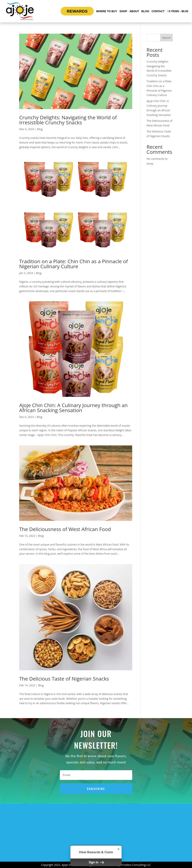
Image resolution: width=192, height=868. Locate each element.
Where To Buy (107, 11)
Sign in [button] (96, 862)
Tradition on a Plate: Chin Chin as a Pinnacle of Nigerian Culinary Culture (73, 264)
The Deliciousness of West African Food (65, 529)
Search (166, 38)
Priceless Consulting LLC (136, 865)
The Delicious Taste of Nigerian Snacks (64, 679)
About (134, 11)
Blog (145, 11)
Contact (158, 11)
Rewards (77, 11)
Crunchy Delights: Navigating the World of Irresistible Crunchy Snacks (68, 120)
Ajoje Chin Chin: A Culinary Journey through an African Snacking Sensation (73, 408)
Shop (123, 11)
